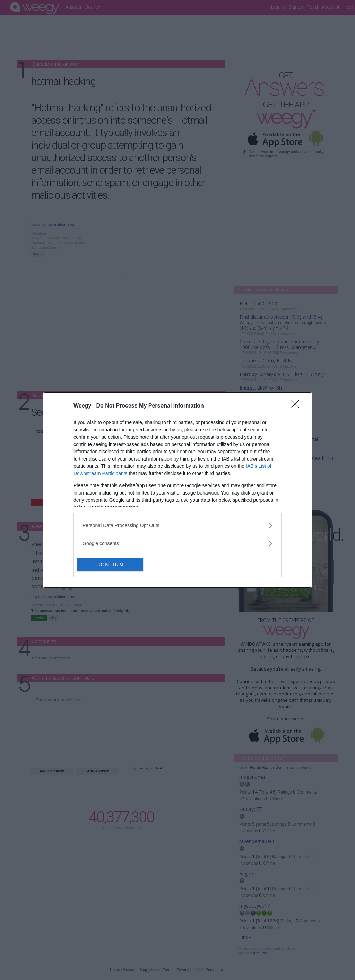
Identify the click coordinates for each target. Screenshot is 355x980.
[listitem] (177, 525)
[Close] (297, 406)
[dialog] (177, 490)
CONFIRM (110, 564)
